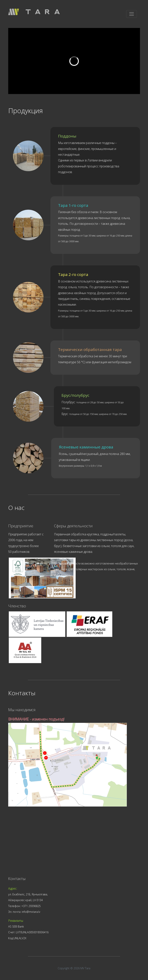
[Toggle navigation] (132, 14)
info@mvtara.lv (31, 912)
